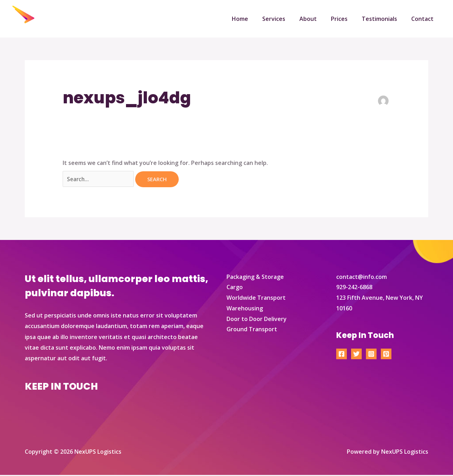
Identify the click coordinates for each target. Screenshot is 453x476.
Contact (424, 19)
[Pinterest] (386, 355)
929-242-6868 (354, 288)
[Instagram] (371, 355)
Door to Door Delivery (257, 320)
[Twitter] (356, 355)
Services (286, 19)
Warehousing (245, 309)
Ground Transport (252, 330)
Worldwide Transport (256, 299)
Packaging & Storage (255, 277)
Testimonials (384, 19)
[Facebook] (342, 355)
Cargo (235, 288)
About (318, 19)
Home (256, 19)
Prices (346, 19)
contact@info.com (362, 277)
